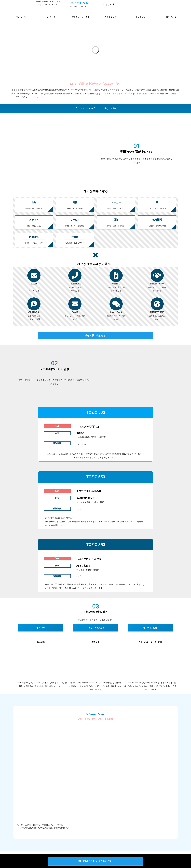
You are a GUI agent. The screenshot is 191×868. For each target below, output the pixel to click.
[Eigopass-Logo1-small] (17, 5)
